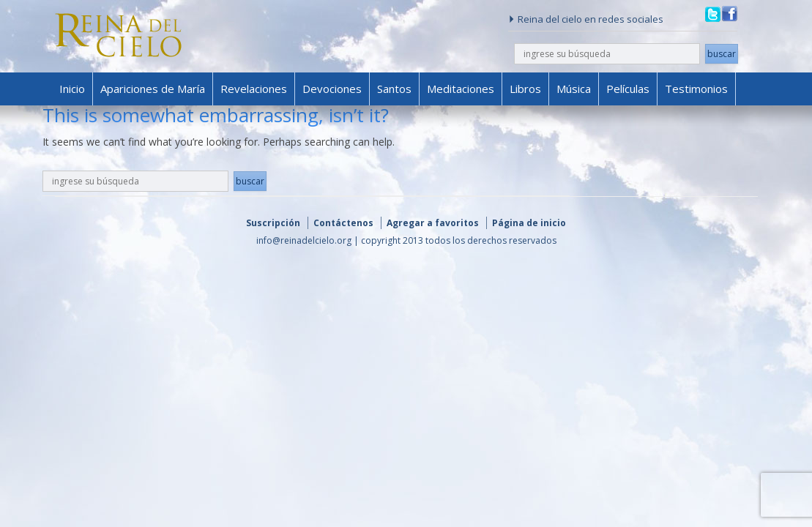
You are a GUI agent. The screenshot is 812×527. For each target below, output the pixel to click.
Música (574, 89)
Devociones (332, 89)
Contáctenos (343, 223)
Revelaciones (254, 89)
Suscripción (273, 223)
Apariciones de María (153, 89)
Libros (525, 89)
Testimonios (696, 89)
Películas (628, 89)
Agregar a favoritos (433, 223)
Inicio (72, 89)
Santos (394, 89)
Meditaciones (461, 89)
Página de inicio (529, 223)
